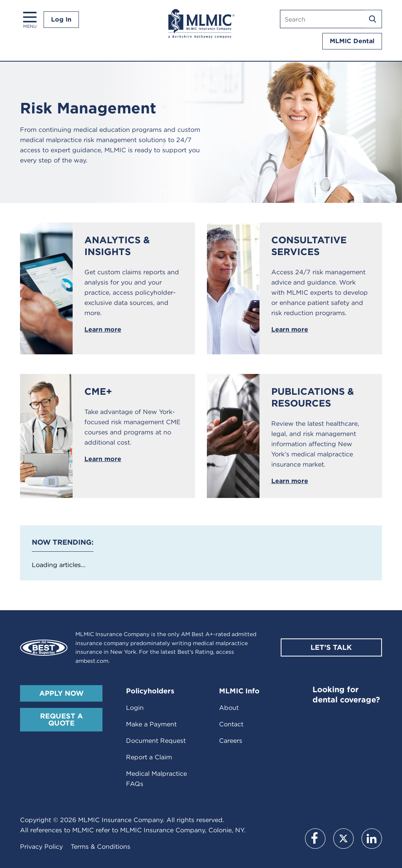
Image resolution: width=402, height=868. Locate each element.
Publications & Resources (313, 397)
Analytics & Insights (117, 246)
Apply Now (61, 693)
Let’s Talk (331, 647)
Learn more (103, 329)
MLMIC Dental (352, 41)
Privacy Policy (41, 847)
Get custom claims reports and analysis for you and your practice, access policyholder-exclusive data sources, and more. (132, 293)
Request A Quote (61, 719)
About (229, 708)
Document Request (156, 741)
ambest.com (92, 661)
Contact (231, 724)
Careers (231, 741)
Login (135, 708)
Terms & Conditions (100, 847)
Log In (61, 19)
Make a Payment (151, 724)
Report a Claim (149, 757)
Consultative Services (309, 246)
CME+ (98, 391)
